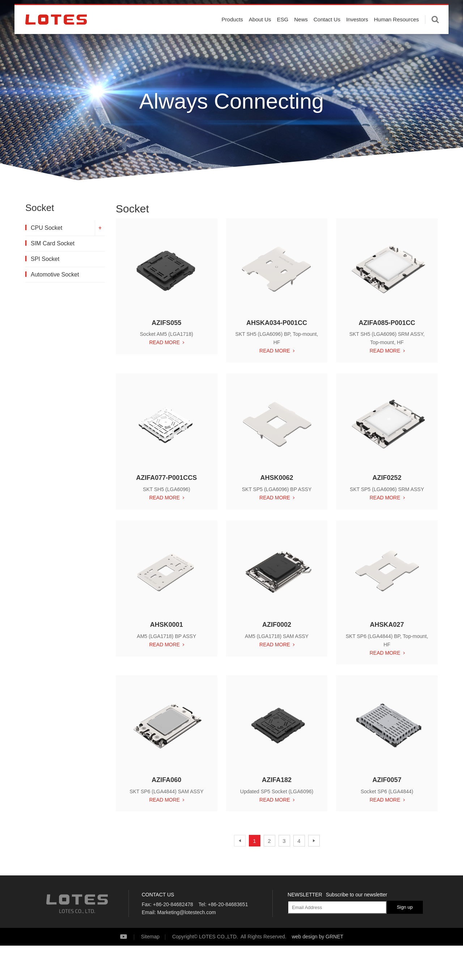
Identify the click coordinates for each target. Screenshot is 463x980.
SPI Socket (45, 259)
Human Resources (396, 33)
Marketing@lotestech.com (187, 912)
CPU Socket (46, 228)
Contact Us (327, 33)
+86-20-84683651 (228, 904)
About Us (260, 33)
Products (232, 33)
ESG (283, 33)
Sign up (405, 907)
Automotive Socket (55, 274)
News (301, 33)
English (417, 11)
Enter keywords (435, 34)
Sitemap (150, 937)
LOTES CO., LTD (56, 34)
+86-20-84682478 (173, 904)
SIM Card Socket (53, 243)
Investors (357, 33)
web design (305, 937)
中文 (438, 11)
